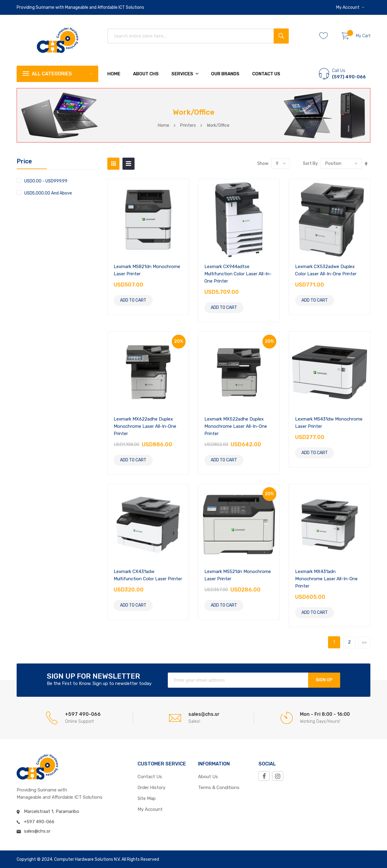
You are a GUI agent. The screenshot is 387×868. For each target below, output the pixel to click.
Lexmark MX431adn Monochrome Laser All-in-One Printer (326, 579)
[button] (350, 7)
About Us (208, 777)
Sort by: (311, 164)
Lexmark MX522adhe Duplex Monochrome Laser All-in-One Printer (236, 426)
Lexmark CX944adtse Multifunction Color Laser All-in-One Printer (238, 274)
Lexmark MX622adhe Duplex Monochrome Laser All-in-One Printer (145, 426)
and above (48, 193)
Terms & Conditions (219, 788)
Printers (188, 125)
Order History (151, 788)
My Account (348, 7)
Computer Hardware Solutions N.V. (87, 859)
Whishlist (326, 36)
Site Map (147, 798)
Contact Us (266, 74)
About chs (146, 74)
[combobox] (198, 36)
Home (164, 125)
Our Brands (225, 74)
